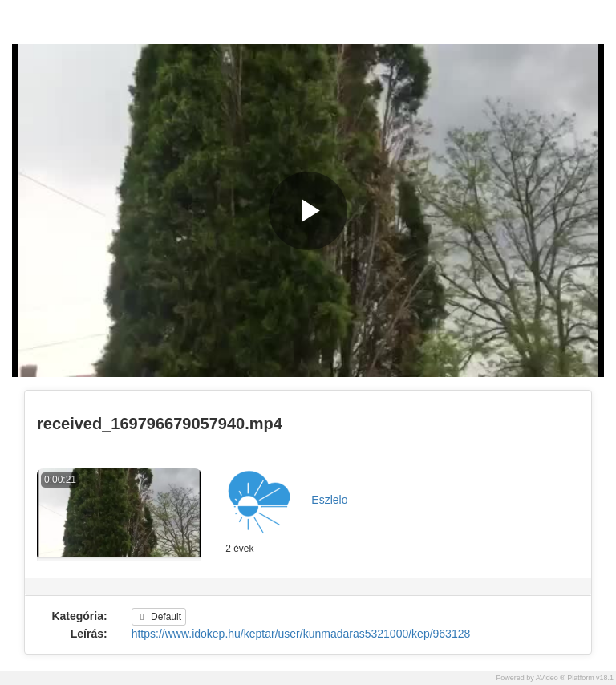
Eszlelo (329, 500)
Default (159, 617)
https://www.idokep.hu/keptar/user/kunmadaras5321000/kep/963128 (301, 634)
